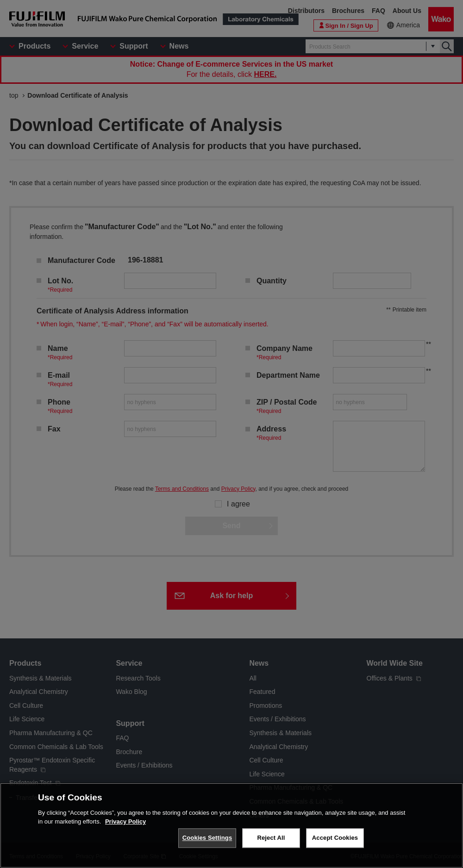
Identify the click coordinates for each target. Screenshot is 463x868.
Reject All (271, 838)
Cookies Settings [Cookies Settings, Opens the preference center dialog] (207, 838)
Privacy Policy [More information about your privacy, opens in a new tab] (125, 821)
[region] (231, 825)
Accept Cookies (335, 838)
